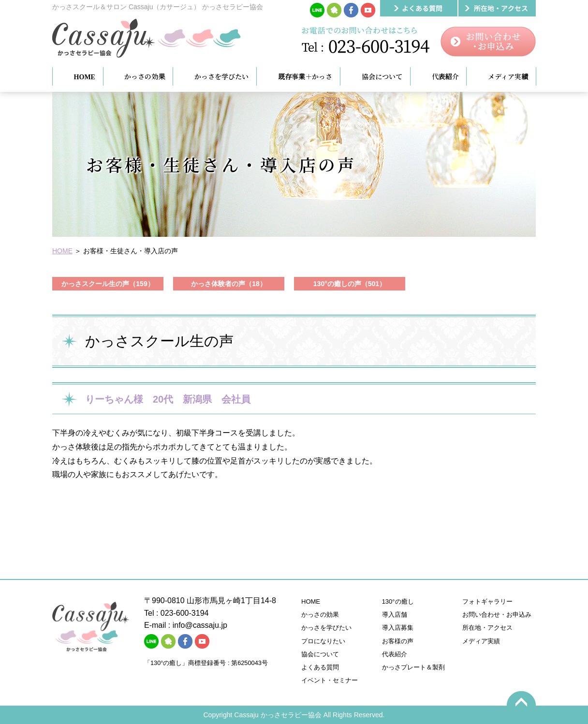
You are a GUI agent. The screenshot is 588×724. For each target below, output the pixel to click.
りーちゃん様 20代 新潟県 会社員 (173, 399)
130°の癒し (398, 601)
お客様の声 (398, 641)
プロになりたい (323, 641)
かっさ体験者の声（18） (229, 284)
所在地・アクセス (487, 628)
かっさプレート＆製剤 (413, 667)
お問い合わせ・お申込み (497, 615)
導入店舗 (395, 615)
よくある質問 (320, 667)
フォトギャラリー (487, 601)
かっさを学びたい (326, 628)
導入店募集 (398, 628)
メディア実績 (481, 641)
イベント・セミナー (330, 680)
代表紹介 (395, 654)
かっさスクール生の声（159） (108, 284)
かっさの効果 (320, 615)
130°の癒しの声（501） (350, 284)
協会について (320, 654)
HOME (62, 251)
